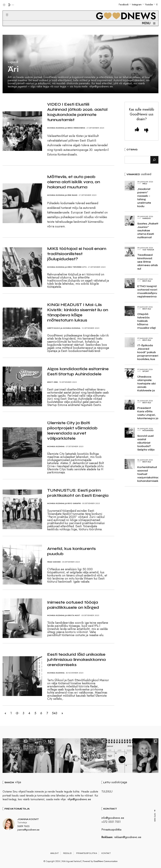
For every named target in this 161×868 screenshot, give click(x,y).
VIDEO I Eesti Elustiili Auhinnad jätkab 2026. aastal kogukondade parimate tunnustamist (77, 112)
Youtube (149, 4)
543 (60, 713)
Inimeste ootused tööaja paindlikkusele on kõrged (73, 605)
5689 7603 (23, 826)
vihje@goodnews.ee (79, 799)
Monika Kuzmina (56, 446)
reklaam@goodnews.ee (128, 837)
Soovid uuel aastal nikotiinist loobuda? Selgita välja (146, 443)
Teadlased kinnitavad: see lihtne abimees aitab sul (148, 262)
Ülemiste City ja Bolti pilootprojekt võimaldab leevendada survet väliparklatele (72, 431)
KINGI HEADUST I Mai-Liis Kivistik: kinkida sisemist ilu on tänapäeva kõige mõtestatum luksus (78, 312)
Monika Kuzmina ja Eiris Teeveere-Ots (67, 267)
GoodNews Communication (106, 861)
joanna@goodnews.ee (28, 830)
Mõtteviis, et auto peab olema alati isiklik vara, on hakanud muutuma (74, 182)
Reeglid (67, 853)
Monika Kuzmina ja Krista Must (64, 615)
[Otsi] (154, 160)
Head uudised (54, 562)
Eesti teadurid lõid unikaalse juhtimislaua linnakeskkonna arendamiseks (76, 660)
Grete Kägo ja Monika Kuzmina (64, 328)
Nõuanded (148, 430)
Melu (145, 184)
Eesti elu (147, 281)
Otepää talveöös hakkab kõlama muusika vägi (147, 321)
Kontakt (106, 853)
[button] (5, 11)
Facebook (124, 4)
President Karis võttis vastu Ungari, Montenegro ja (148, 413)
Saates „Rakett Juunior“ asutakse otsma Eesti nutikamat (148, 230)
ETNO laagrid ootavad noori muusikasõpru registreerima (147, 291)
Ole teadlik (148, 250)
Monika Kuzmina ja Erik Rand (62, 195)
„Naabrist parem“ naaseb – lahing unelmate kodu (144, 198)
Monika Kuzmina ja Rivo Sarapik (64, 503)
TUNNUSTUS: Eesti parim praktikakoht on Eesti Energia (78, 493)
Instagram (137, 4)
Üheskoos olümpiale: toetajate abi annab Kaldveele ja (146, 384)
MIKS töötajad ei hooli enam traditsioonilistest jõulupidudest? (77, 254)
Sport (146, 371)
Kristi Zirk (53, 382)
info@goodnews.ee (113, 818)
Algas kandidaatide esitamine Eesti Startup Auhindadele (78, 371)
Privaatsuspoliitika (111, 830)
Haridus (147, 218)
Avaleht (54, 853)
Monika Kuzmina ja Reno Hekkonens (66, 128)
